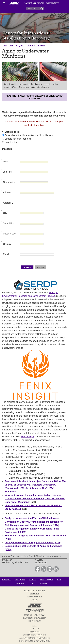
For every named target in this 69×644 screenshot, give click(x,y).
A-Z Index (6, 580)
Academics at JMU (34, 597)
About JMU (34, 594)
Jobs (59, 580)
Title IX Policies (35, 632)
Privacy (32, 580)
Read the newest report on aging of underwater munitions (35, 97)
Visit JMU (34, 600)
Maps (33, 583)
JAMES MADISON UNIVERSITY (38, 641)
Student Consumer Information (34, 635)
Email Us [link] (39, 560)
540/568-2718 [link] (41, 562)
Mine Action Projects (36, 45)
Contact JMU (34, 621)
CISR (11, 45)
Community (44, 583)
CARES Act (34, 629)
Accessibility (46, 580)
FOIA (34, 626)
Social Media (20, 583)
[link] (38, 571)
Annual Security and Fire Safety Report (34, 638)
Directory (20, 580)
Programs (20, 45)
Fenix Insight (27, 437)
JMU (5, 45)
